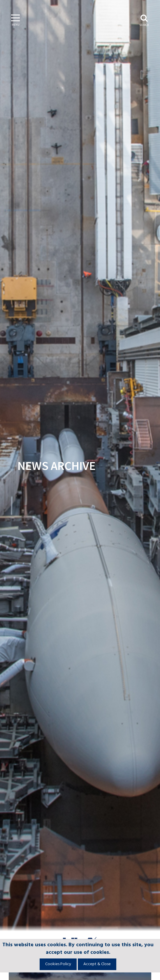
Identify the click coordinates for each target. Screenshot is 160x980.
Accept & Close (97, 964)
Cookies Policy (58, 964)
